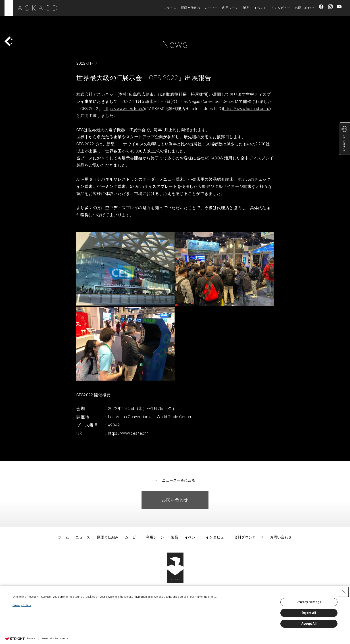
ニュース (170, 8)
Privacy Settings (309, 602)
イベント (260, 8)
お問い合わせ (305, 8)
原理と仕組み (191, 8)
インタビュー (281, 8)
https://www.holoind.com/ (246, 109)
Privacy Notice (22, 605)
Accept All (309, 624)
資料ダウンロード (249, 537)
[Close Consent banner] (344, 592)
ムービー (211, 8)
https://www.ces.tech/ (124, 109)
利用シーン (230, 8)
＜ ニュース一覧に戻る (175, 480)
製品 (246, 8)
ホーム (64, 537)
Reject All (309, 613)
